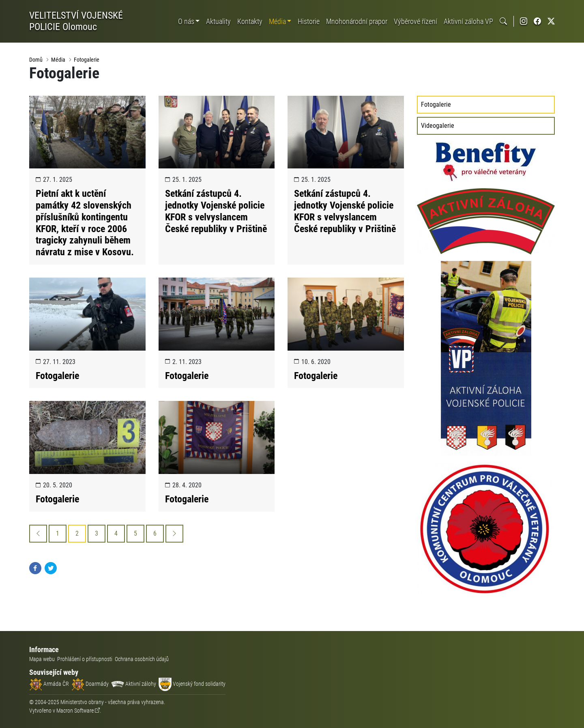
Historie (309, 21)
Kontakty (250, 21)
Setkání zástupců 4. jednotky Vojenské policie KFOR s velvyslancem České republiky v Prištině (216, 211)
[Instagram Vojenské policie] (524, 21)
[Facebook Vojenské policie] (537, 21)
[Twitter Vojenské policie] (551, 21)
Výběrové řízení (415, 21)
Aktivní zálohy (134, 684)
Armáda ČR (49, 684)
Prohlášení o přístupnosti (85, 659)
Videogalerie (438, 126)
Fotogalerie (87, 60)
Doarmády (90, 684)
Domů (36, 60)
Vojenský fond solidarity (192, 684)
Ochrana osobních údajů (142, 659)
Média (277, 21)
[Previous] (38, 534)
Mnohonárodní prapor (357, 21)
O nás (186, 21)
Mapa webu (42, 659)
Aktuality (218, 21)
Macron (75, 711)
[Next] (174, 534)
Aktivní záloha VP (468, 21)
